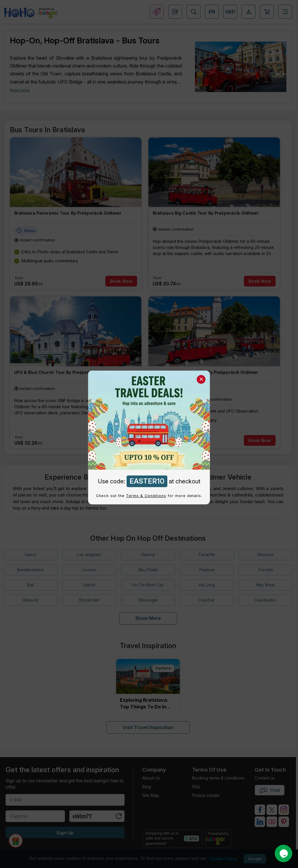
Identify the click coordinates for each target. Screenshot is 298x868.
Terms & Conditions (146, 496)
